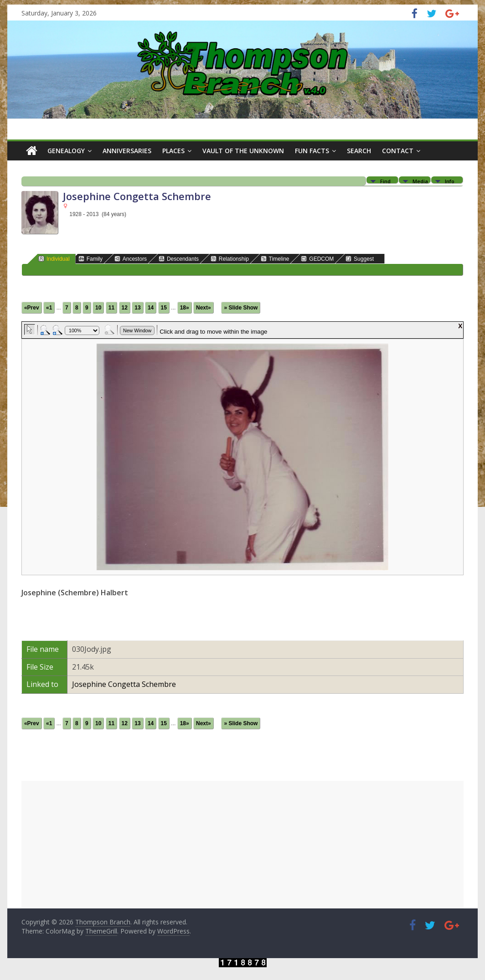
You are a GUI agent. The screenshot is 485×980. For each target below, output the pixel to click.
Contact (398, 151)
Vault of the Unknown (243, 151)
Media (420, 181)
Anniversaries (127, 151)
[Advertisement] (242, 845)
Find (385, 181)
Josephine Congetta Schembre (124, 684)
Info (450, 181)
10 (98, 308)
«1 (49, 308)
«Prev (32, 308)
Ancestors (131, 259)
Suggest (360, 259)
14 (151, 308)
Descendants (179, 259)
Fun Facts (312, 151)
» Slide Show (241, 308)
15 (164, 308)
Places (173, 151)
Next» (204, 308)
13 (137, 308)
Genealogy (66, 151)
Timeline (275, 259)
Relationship (230, 259)
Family (90, 259)
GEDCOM (317, 259)
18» (185, 308)
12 (125, 308)
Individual (54, 259)
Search (359, 151)
